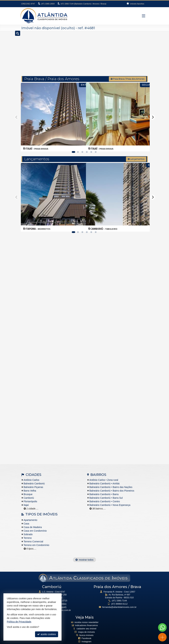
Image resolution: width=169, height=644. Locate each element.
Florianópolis (30, 495)
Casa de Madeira (33, 521)
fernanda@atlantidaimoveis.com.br (119, 600)
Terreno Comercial (33, 535)
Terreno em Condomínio (36, 539)
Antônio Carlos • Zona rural (104, 474)
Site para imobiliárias (103, 641)
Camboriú (29, 492)
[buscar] (140, 52)
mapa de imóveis (87, 624)
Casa (26, 517)
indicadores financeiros (87, 618)
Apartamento (30, 514)
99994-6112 (119, 597)
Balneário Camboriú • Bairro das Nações (111, 481)
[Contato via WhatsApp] (162, 627)
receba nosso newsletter (86, 615)
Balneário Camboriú (34, 477)
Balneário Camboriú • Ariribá (104, 477)
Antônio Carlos (31, 474)
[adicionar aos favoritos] (80, 140)
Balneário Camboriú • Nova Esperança (110, 499)
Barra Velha (30, 484)
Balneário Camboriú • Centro (105, 495)
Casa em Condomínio (35, 525)
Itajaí (26, 499)
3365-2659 (48, 4)
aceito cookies (47, 634)
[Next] (153, 111)
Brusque (28, 488)
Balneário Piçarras (33, 481)
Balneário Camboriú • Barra (104, 488)
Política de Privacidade (80, 641)
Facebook (87, 630)
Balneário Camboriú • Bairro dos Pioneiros (112, 484)
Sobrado (28, 528)
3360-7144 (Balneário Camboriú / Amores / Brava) (83, 4)
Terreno (28, 532)
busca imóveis (86, 627)
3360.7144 (119, 594)
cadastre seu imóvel (87, 621)
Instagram (86, 633)
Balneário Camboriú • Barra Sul (106, 492)
